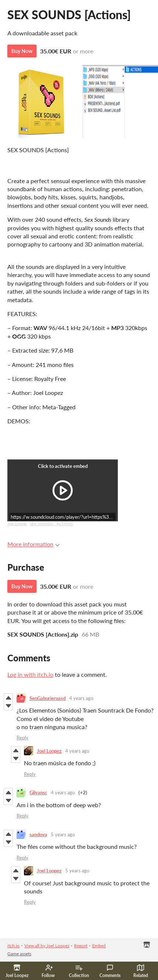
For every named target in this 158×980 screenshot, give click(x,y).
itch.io (13, 946)
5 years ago (63, 834)
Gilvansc (38, 792)
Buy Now (22, 51)
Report (81, 946)
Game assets (19, 954)
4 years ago (81, 698)
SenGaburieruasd (48, 698)
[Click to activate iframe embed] (63, 490)
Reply (22, 738)
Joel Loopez (17, 524)
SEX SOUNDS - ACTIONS (51, 524)
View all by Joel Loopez (47, 946)
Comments (110, 971)
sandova (38, 834)
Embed (99, 946)
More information (34, 544)
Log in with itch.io (30, 674)
